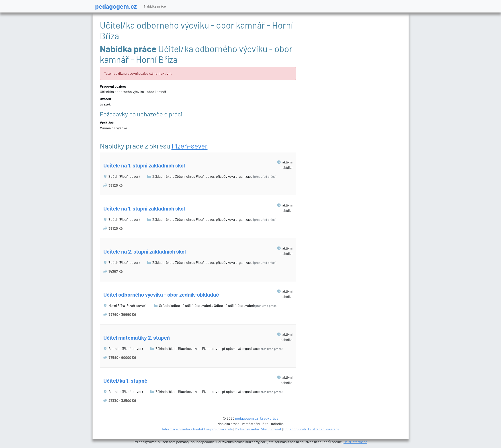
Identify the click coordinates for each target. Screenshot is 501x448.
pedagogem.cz (116, 6)
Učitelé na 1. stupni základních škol (144, 165)
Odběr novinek (295, 429)
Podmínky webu (247, 429)
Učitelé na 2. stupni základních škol (145, 251)
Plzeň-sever (190, 146)
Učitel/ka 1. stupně (125, 381)
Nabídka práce (155, 6)
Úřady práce (269, 418)
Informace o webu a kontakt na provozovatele (197, 429)
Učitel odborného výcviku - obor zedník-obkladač (161, 294)
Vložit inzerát (271, 429)
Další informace (355, 442)
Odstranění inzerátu (323, 429)
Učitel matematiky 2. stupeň (137, 338)
